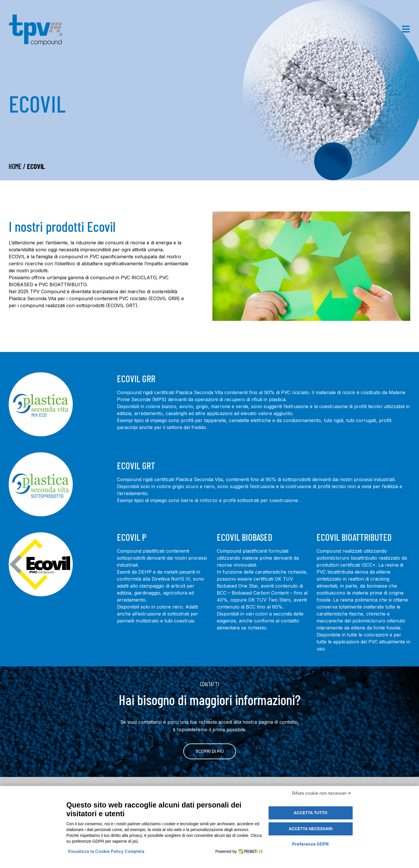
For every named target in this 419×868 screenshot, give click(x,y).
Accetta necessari (311, 829)
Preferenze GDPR (310, 844)
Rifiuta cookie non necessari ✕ (322, 793)
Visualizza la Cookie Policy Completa (106, 851)
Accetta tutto (311, 813)
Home (15, 166)
